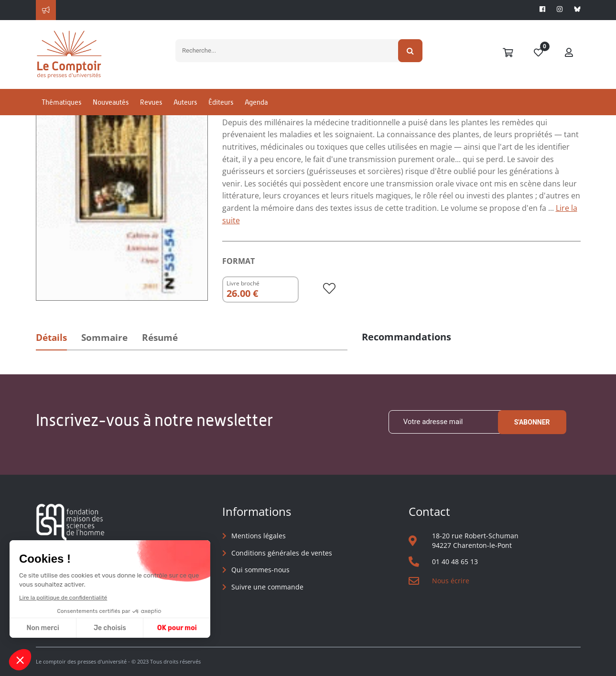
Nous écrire (451, 581)
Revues (151, 102)
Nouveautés (111, 102)
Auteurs (185, 102)
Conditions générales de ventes (282, 553)
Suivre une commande (267, 587)
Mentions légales (259, 536)
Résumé (160, 338)
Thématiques (61, 102)
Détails (51, 338)
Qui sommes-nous (260, 570)
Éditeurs (221, 102)
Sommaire (104, 338)
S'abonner (532, 422)
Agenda (256, 102)
